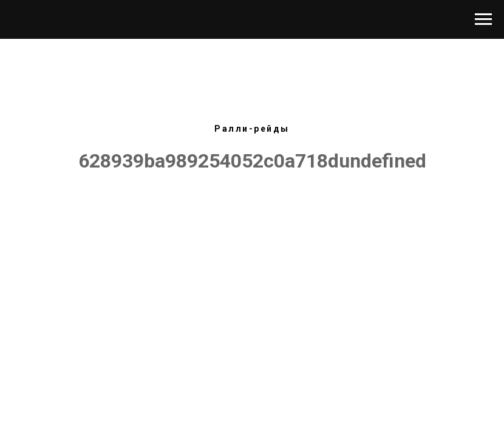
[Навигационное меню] (483, 19)
